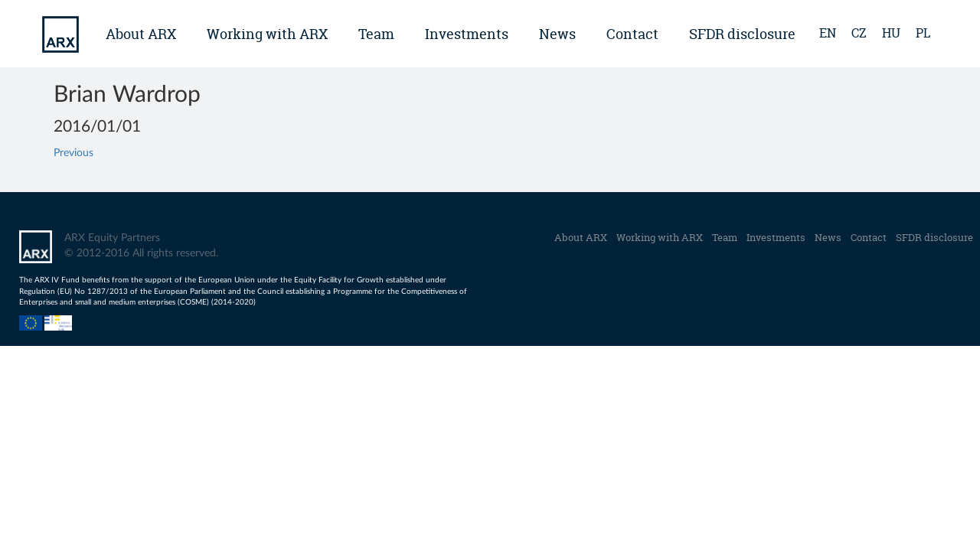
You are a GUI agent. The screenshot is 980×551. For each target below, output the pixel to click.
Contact (632, 34)
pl (923, 33)
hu (891, 33)
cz (859, 33)
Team (376, 34)
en (828, 33)
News (557, 34)
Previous (73, 153)
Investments (467, 34)
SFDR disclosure (742, 34)
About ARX (141, 34)
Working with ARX (267, 34)
